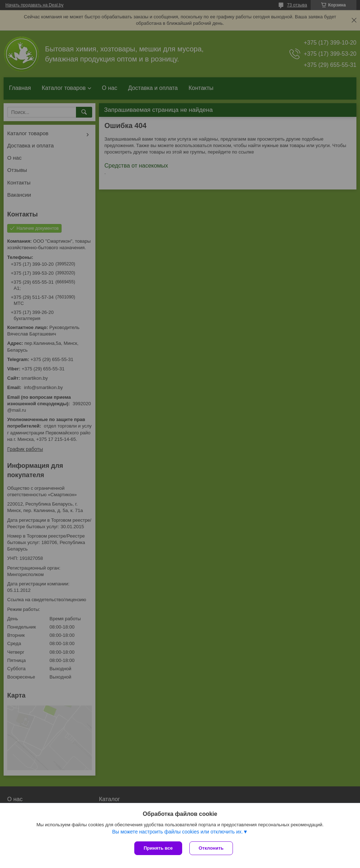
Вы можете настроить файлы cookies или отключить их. (177, 832)
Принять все (158, 848)
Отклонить (211, 848)
